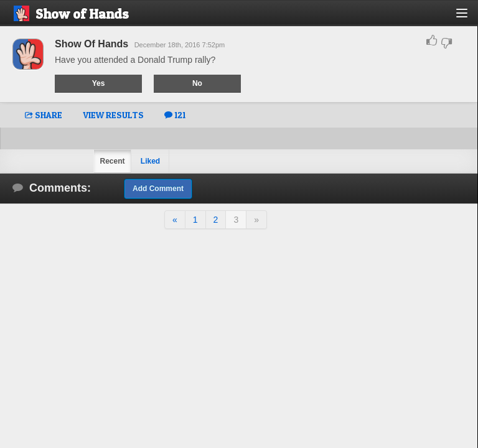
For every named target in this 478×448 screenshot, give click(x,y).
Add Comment (158, 189)
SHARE (44, 115)
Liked (150, 161)
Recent (112, 161)
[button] (469, 18)
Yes (99, 83)
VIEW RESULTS (113, 115)
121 (175, 115)
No (197, 83)
